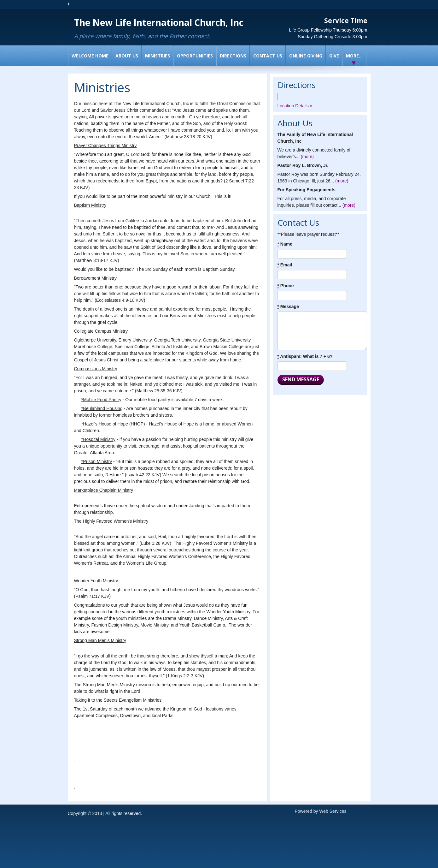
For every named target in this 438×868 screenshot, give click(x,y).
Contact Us (268, 56)
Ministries (158, 56)
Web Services (333, 811)
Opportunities (195, 56)
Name (285, 244)
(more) (307, 157)
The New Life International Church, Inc (159, 22)
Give (334, 56)
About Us (127, 56)
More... (354, 56)
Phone (286, 286)
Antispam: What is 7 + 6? (305, 357)
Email (285, 265)
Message (288, 307)
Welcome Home (90, 56)
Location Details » (295, 106)
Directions (233, 56)
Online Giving (306, 56)
